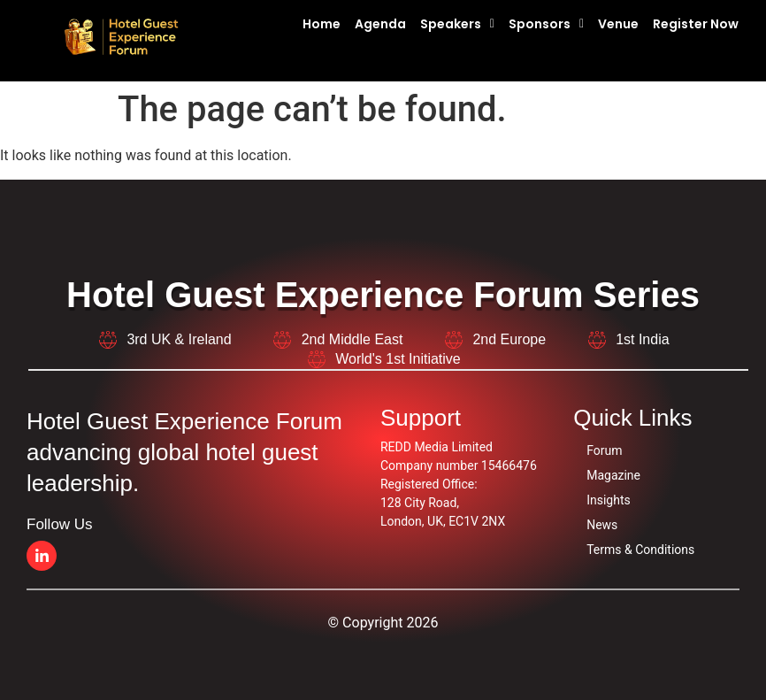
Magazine (613, 475)
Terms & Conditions (640, 550)
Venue (618, 24)
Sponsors (546, 24)
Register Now (696, 24)
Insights (609, 500)
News (602, 525)
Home (322, 24)
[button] (462, 24)
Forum (604, 450)
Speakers (457, 24)
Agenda (380, 24)
